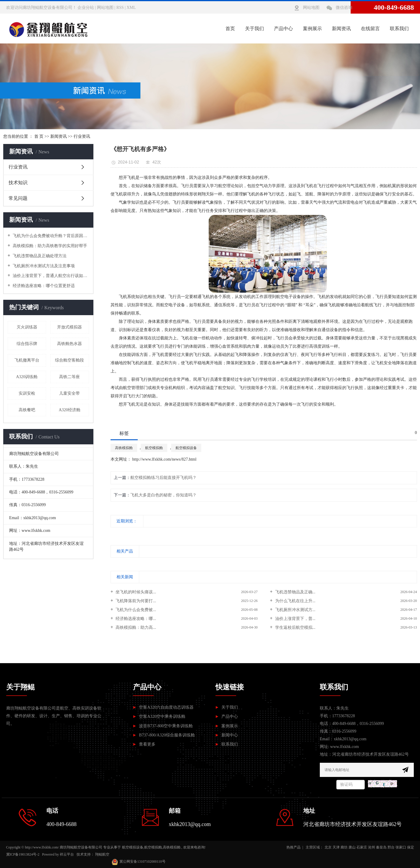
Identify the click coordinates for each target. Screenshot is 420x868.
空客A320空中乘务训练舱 (162, 716)
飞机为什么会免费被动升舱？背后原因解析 (50, 236)
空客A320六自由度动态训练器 (166, 707)
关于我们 (254, 29)
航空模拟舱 (154, 448)
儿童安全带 (69, 393)
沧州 (372, 847)
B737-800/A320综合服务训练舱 (167, 735)
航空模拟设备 (186, 448)
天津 (336, 847)
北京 (328, 847)
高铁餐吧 (27, 410)
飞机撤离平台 (27, 360)
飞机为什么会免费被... (135, 610)
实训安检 (27, 393)
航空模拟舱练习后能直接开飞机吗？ (163, 478)
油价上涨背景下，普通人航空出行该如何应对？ (50, 276)
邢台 (391, 847)
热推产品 (293, 847)
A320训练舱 (27, 377)
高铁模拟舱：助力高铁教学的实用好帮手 (50, 246)
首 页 (39, 136)
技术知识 (18, 183)
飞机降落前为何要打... (135, 601)
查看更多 (147, 744)
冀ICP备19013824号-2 (23, 854)
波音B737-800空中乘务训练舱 (166, 726)
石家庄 (362, 847)
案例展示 (312, 29)
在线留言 (370, 29)
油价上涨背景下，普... (295, 619)
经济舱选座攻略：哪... (135, 619)
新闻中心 (230, 735)
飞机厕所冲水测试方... (295, 610)
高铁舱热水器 (69, 344)
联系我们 (399, 29)
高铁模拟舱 (124, 448)
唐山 (352, 847)
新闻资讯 (341, 29)
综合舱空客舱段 (69, 360)
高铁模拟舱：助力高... (135, 627)
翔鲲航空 (102, 854)
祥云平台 (67, 854)
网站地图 (105, 8)
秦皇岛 (381, 847)
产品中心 (283, 29)
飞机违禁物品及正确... (295, 592)
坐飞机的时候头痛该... (135, 592)
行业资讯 (82, 136)
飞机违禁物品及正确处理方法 (39, 256)
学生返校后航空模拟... (295, 627)
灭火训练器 (27, 327)
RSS (120, 8)
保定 (411, 847)
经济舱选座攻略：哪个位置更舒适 (43, 286)
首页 (230, 29)
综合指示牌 (27, 344)
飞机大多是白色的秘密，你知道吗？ (163, 495)
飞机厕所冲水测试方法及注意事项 (43, 266)
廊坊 (344, 847)
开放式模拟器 (69, 327)
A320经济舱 (70, 410)
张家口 (401, 847)
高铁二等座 (69, 377)
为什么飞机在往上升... (295, 601)
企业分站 (86, 8)
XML (131, 8)
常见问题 (18, 198)
